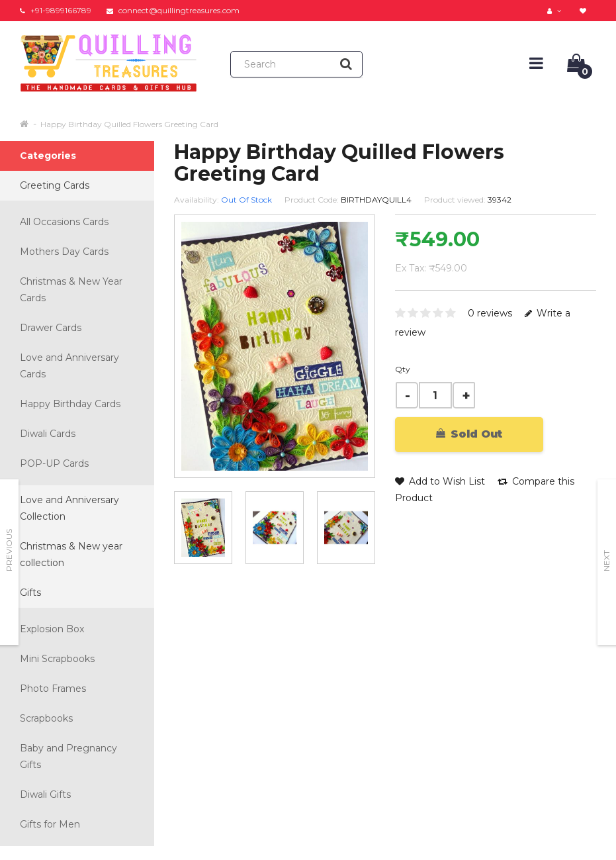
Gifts (30, 593)
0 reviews (490, 313)
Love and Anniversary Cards (69, 366)
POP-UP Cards (54, 463)
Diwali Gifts (45, 794)
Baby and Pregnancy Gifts (68, 756)
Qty (403, 369)
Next (606, 561)
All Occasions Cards (64, 222)
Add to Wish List (440, 481)
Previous (9, 550)
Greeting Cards (55, 185)
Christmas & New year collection (71, 554)
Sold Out (469, 434)
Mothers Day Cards (64, 252)
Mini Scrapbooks (57, 659)
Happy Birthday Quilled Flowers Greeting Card (129, 124)
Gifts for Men (50, 824)
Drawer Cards (51, 328)
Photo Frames (53, 689)
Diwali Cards (48, 434)
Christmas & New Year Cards (71, 290)
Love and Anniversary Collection (69, 508)
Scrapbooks (46, 718)
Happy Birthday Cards (70, 404)
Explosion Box (52, 629)
